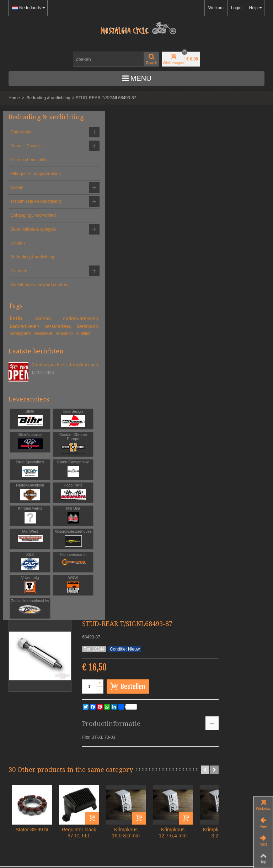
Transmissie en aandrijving (25, 219)
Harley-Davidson (22, 576)
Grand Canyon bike (50, 549)
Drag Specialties (22, 549)
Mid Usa (22, 620)
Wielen (17, 202)
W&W (22, 690)
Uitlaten (18, 277)
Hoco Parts (50, 574)
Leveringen (25, 821)
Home (14, 98)
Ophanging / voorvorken (22, 239)
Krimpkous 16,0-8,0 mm (192, 324)
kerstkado (52, 387)
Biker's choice (22, 515)
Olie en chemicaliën (29, 168)
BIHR (22, 492)
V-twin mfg (50, 666)
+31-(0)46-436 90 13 (28, 767)
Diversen (19, 311)
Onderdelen (22, 140)
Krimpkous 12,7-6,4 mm (239, 324)
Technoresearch (22, 666)
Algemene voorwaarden (39, 807)
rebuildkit (19, 401)
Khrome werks (49, 597)
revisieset (55, 394)
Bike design (50, 492)
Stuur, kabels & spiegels (25, 259)
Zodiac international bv (50, 694)
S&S (50, 643)
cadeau (55, 364)
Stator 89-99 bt (99, 321)
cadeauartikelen (27, 372)
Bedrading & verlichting (48, 98)
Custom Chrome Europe (50, 519)
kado (27, 364)
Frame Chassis (26, 154)
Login (236, 8)
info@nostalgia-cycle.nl (31, 773)
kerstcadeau (24, 387)
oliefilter (38, 401)
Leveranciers (29, 473)
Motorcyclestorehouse (22, 643)
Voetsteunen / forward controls (31, 328)
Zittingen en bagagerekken (24, 185)
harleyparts (26, 394)
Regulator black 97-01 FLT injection (146, 327)
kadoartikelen (24, 380)
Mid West (50, 620)
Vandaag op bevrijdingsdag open (47, 438)
